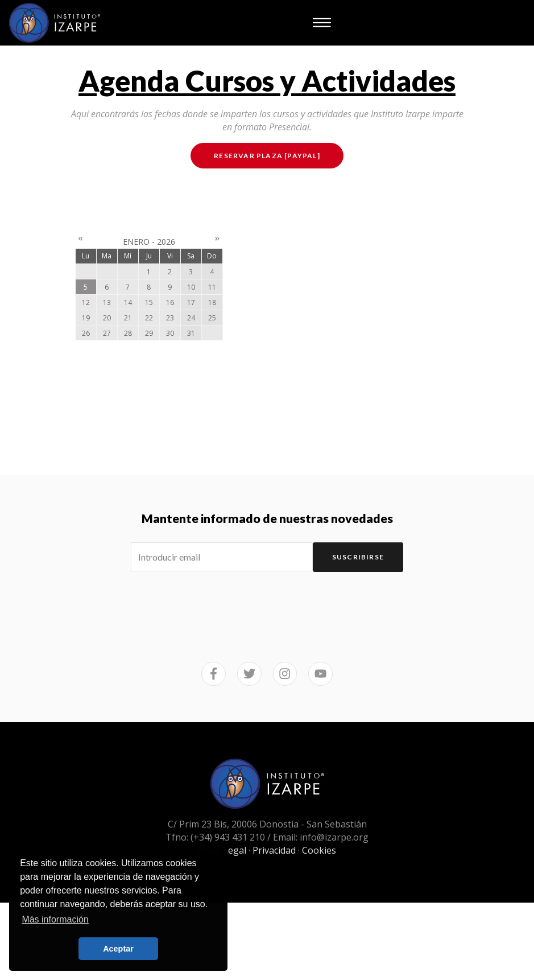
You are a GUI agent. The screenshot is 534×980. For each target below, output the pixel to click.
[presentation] (267, 603)
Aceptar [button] (118, 949)
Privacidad (274, 850)
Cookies (319, 850)
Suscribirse (358, 557)
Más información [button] (55, 919)
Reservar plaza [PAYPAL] (267, 156)
